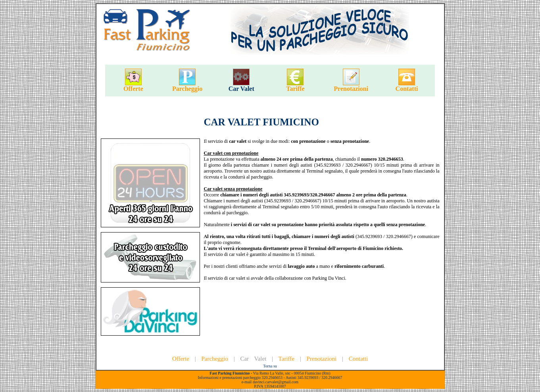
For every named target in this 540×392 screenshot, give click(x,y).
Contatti (407, 89)
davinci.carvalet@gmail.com (276, 382)
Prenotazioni (351, 89)
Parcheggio (187, 89)
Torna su (270, 366)
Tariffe (295, 89)
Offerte (133, 89)
